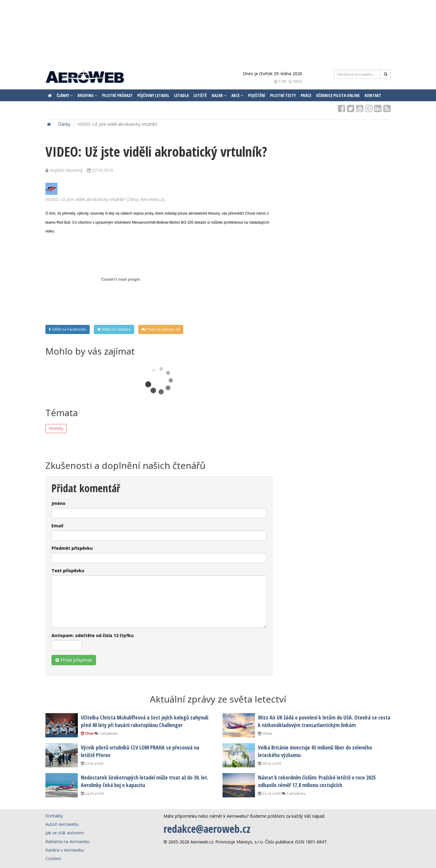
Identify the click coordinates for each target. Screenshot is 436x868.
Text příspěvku (68, 571)
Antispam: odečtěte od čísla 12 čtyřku (92, 635)
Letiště (200, 95)
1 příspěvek (106, 733)
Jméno (58, 503)
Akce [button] (237, 95)
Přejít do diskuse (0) (161, 329)
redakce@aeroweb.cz (207, 829)
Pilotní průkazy (117, 95)
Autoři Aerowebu (62, 824)
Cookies (53, 858)
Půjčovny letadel (153, 95)
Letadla (181, 95)
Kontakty (54, 816)
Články (64, 124)
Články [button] (65, 95)
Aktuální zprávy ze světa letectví (218, 699)
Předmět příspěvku (72, 548)
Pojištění (257, 95)
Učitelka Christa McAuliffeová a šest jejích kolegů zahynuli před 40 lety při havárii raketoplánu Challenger (145, 721)
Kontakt (373, 95)
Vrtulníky (56, 428)
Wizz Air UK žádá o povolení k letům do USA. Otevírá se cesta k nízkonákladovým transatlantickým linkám (324, 721)
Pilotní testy (283, 95)
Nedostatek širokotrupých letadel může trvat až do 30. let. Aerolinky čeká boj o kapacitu (145, 781)
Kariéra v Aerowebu (65, 850)
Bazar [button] (219, 95)
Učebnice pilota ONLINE (338, 95)
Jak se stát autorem (65, 833)
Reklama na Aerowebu (68, 841)
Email (57, 526)
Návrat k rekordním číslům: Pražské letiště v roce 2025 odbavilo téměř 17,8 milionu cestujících (317, 781)
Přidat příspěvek (74, 660)
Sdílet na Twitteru (114, 329)
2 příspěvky (294, 793)
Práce (306, 95)
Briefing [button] (87, 95)
